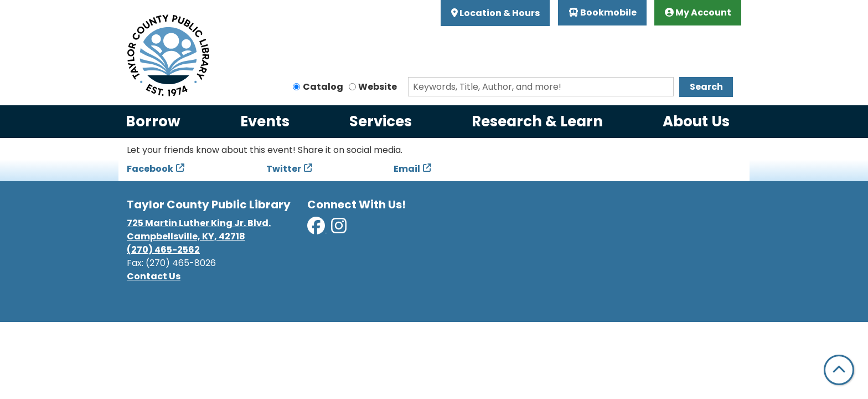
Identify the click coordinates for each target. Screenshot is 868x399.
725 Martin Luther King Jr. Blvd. (199, 223)
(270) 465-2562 (163, 250)
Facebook (150, 169)
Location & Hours (499, 13)
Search (706, 87)
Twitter (284, 169)
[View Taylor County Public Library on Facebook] (317, 229)
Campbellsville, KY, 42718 (186, 236)
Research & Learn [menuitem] (537, 121)
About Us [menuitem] (696, 121)
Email (407, 169)
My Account (698, 12)
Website (378, 87)
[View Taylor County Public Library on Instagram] (339, 229)
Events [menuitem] (265, 121)
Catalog (323, 87)
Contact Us (154, 276)
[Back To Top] (839, 370)
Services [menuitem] (381, 121)
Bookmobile (603, 12)
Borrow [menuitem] (153, 121)
